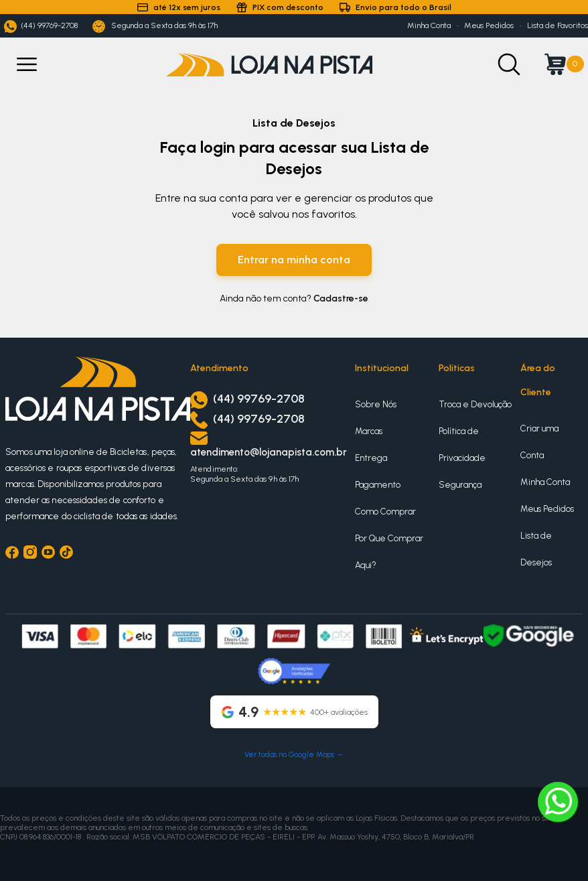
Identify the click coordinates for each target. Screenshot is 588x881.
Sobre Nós (376, 404)
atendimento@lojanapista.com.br (269, 452)
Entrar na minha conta (294, 260)
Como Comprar (385, 512)
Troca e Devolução (475, 404)
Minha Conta (429, 25)
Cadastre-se (341, 298)
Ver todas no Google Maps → (294, 755)
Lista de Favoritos (558, 25)
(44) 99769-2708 (41, 26)
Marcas (369, 431)
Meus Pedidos (489, 25)
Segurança (460, 485)
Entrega (371, 458)
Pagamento (378, 485)
